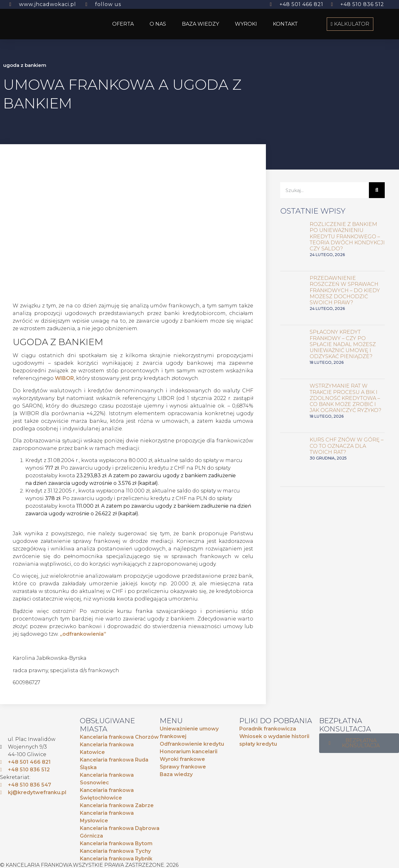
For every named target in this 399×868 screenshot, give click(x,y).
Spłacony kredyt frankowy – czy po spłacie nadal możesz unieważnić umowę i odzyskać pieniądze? (343, 344)
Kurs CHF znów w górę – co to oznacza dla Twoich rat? (347, 446)
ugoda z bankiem (25, 65)
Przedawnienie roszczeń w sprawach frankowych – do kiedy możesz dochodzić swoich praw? (345, 290)
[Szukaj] (377, 190)
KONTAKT (285, 24)
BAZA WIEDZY (200, 24)
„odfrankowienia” (83, 634)
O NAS (158, 24)
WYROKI (246, 24)
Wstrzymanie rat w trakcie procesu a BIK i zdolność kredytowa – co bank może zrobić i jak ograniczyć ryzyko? (345, 398)
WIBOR (64, 378)
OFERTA (123, 24)
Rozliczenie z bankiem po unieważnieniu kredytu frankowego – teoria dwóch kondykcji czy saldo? (347, 236)
